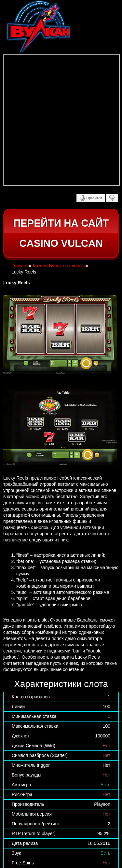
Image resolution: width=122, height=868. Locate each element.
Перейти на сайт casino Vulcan (61, 233)
